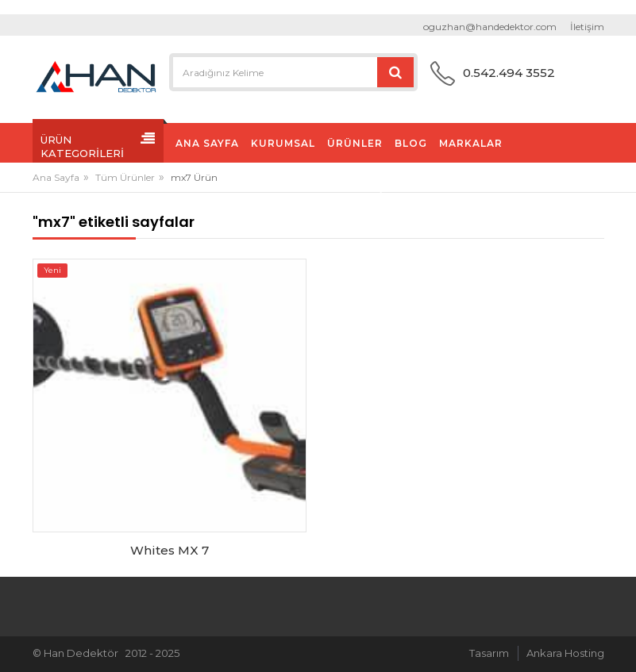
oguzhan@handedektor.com (490, 27)
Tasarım (489, 653)
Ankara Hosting (565, 653)
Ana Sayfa (56, 177)
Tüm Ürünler (125, 177)
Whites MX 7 (170, 550)
